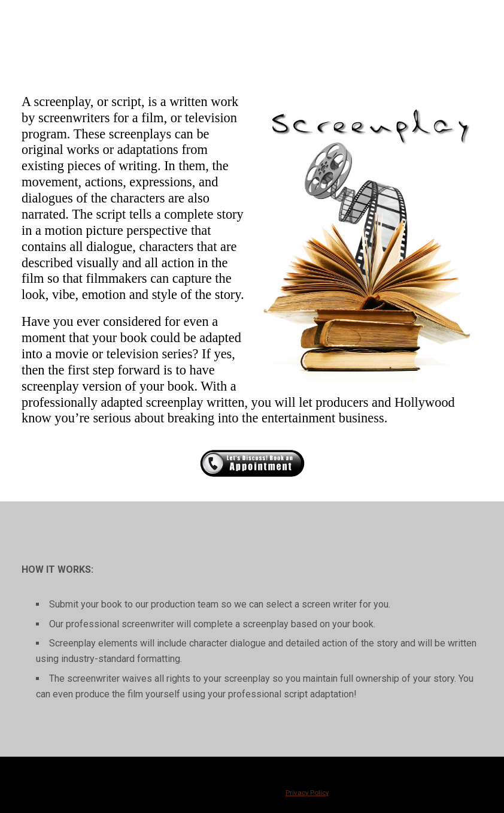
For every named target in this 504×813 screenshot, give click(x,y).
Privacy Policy (307, 793)
